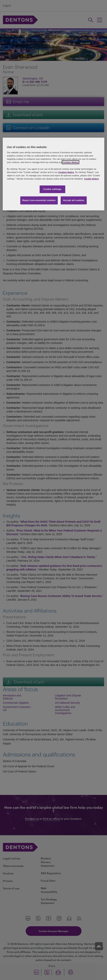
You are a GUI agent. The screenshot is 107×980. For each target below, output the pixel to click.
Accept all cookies (74, 200)
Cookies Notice (70, 162)
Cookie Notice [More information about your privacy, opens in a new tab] (92, 179)
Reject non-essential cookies (39, 200)
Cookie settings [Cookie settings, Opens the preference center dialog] (52, 189)
